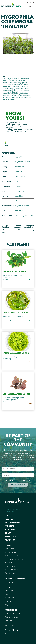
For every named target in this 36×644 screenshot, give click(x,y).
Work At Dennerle (12, 523)
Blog (6, 605)
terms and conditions (23, 480)
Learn (7, 587)
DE (31, 2)
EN (28, 2)
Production (9, 594)
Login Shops (9, 620)
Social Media (10, 626)
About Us (9, 519)
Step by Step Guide (11, 582)
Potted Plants (9, 549)
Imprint (8, 533)
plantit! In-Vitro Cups (12, 556)
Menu (28, 6)
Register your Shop (11, 617)
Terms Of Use (10, 540)
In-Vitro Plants (10, 598)
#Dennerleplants (11, 634)
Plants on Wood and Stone (14, 559)
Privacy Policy (11, 536)
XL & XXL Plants (10, 552)
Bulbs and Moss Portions (13, 569)
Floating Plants (10, 566)
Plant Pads (8, 563)
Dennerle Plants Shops (13, 613)
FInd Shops (9, 526)
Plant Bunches (10, 573)
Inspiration (8, 601)
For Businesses (11, 610)
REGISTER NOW (18, 485)
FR (33, 2)
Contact (9, 516)
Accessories (10, 530)
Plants (8, 545)
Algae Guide (9, 591)
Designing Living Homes (15, 578)
